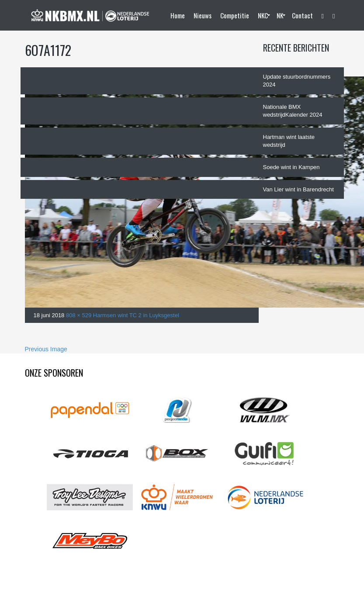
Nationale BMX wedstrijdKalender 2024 (293, 111)
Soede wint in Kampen (291, 167)
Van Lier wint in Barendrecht (298, 189)
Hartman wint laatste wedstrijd (289, 141)
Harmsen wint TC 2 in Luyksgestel (136, 315)
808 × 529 (79, 315)
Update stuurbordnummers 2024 (297, 81)
